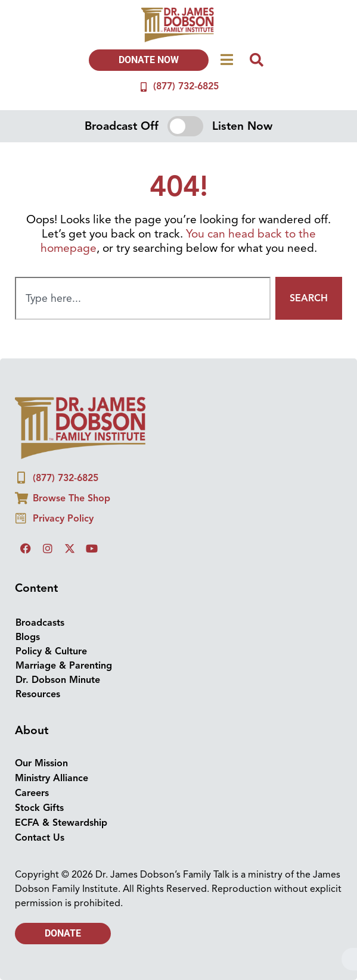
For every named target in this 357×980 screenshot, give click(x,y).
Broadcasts (40, 623)
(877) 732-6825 (186, 86)
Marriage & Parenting (64, 666)
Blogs (28, 637)
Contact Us (40, 838)
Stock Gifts (39, 808)
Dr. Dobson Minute (58, 680)
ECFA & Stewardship (61, 823)
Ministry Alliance (52, 778)
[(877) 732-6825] (144, 87)
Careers (32, 793)
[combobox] (143, 298)
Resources (38, 694)
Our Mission (41, 763)
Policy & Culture (51, 651)
